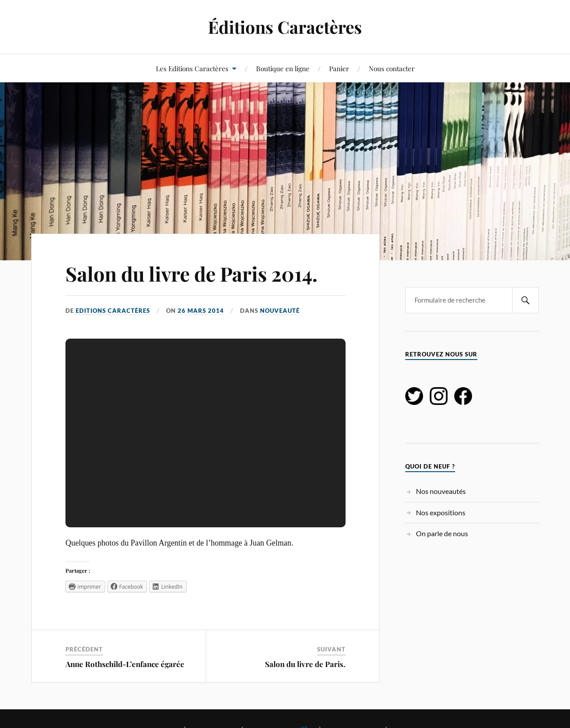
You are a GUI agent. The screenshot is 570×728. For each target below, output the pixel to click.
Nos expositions (441, 512)
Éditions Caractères (285, 27)
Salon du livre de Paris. (305, 664)
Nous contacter (392, 68)
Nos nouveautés (441, 491)
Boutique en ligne (283, 68)
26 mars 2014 (201, 311)
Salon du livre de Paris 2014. (191, 273)
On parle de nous (442, 533)
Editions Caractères (113, 311)
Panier (339, 68)
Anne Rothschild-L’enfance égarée (125, 664)
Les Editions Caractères (192, 68)
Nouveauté (280, 311)
